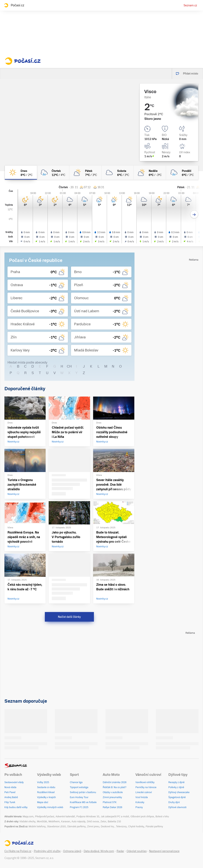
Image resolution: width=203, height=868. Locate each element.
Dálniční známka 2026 (115, 782)
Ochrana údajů (72, 851)
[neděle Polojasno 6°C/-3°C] (150, 173)
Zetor (103, 822)
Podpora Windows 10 (88, 817)
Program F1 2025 (79, 807)
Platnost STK (110, 802)
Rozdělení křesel (46, 792)
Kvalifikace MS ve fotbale (83, 802)
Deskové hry (108, 827)
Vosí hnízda (142, 797)
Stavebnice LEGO (56, 827)
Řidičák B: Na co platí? (115, 787)
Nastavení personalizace (164, 851)
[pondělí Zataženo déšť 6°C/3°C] (182, 173)
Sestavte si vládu (46, 787)
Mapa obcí (43, 802)
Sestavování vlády (14, 782)
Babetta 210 (114, 822)
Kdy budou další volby (16, 807)
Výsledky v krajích (46, 797)
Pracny (139, 807)
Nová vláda (10, 787)
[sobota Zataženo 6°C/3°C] (118, 173)
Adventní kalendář (65, 817)
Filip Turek (10, 802)
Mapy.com (28, 817)
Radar (120, 851)
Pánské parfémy (154, 827)
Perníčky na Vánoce (146, 787)
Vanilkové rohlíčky (145, 782)
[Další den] (194, 214)
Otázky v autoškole (113, 792)
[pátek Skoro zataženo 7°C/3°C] (85, 173)
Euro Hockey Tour (79, 797)
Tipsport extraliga (79, 787)
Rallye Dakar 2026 (112, 807)
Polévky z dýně (176, 787)
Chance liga (76, 782)
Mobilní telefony (37, 827)
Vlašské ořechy (27, 822)
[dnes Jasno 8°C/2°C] (21, 173)
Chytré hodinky (136, 827)
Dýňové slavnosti (177, 807)
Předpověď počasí (45, 817)
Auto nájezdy (79, 822)
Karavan (66, 822)
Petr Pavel (10, 792)
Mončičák (42, 822)
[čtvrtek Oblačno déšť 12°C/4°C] (53, 173)
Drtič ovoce (93, 822)
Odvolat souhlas (137, 851)
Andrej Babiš (11, 797)
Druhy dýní (174, 802)
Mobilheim (54, 822)
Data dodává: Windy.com (99, 851)
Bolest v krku (162, 817)
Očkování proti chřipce (142, 817)
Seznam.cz (190, 5)
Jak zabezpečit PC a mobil (115, 817)
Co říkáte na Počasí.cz (18, 851)
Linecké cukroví (144, 792)
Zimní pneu (93, 827)
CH (69, 366)
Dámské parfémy (76, 827)
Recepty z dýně (176, 782)
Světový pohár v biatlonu (83, 792)
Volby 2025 (43, 782)
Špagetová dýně (177, 797)
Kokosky (140, 802)
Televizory (121, 827)
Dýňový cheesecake (179, 792)
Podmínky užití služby (47, 851)
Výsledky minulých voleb (50, 807)
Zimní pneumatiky (112, 797)
